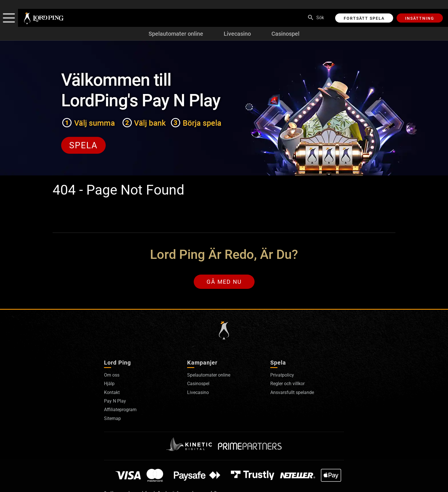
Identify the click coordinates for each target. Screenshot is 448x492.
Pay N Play (115, 401)
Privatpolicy (282, 375)
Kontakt (112, 392)
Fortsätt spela (364, 18)
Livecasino (237, 34)
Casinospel (285, 34)
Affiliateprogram (120, 410)
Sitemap (112, 418)
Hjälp (109, 384)
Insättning (420, 18)
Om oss (112, 375)
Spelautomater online (176, 34)
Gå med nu (224, 282)
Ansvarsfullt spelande (292, 392)
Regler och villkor (287, 384)
